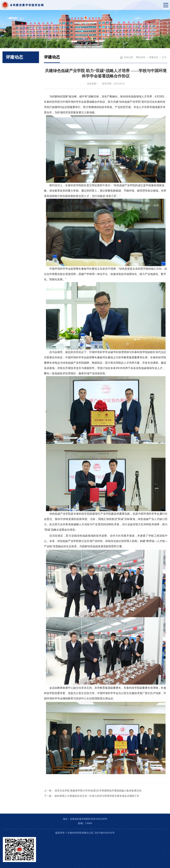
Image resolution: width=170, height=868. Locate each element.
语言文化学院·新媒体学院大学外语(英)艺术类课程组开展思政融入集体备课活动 (98, 791)
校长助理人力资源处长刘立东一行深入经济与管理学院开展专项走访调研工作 (97, 796)
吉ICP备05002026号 (105, 833)
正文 (164, 57)
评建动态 (154, 57)
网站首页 (141, 57)
